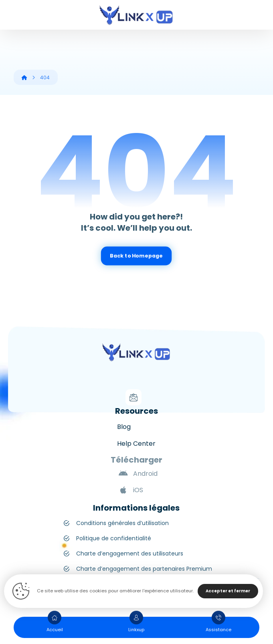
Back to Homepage (136, 256)
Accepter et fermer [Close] (228, 591)
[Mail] (133, 397)
